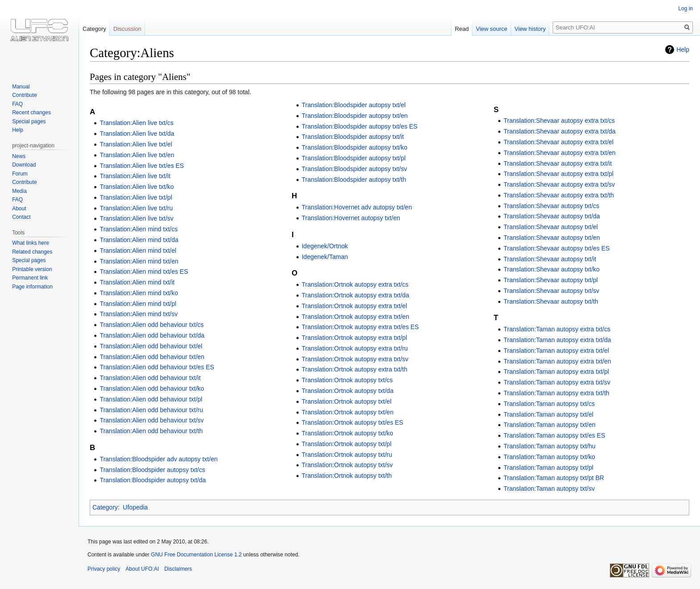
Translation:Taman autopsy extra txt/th (556, 393)
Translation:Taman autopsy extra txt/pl (556, 372)
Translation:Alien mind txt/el (138, 251)
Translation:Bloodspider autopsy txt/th (354, 180)
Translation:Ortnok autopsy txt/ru (347, 455)
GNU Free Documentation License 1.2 (196, 555)
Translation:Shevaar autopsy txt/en (552, 238)
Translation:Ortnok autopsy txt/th (347, 476)
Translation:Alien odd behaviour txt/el (151, 346)
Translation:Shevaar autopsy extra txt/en (560, 153)
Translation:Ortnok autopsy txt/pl (347, 444)
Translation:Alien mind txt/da (139, 240)
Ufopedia (135, 507)
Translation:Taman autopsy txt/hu (550, 446)
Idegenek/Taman (325, 257)
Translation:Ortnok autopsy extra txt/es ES (360, 327)
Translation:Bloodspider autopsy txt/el (354, 105)
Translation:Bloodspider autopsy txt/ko (355, 147)
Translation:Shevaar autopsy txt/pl (551, 280)
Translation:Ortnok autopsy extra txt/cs (355, 284)
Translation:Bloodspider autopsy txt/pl (354, 158)
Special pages (29, 121)
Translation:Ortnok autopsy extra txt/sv (355, 359)
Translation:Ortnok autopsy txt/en (348, 412)
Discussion (127, 29)
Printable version (32, 269)
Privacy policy (104, 569)
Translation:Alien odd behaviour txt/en (152, 357)
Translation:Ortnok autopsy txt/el (347, 401)
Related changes (32, 252)
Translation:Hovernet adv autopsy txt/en (357, 207)
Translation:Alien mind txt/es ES (144, 272)
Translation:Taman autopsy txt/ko (549, 457)
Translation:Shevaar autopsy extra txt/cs (559, 121)
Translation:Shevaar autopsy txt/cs (551, 206)
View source (492, 29)
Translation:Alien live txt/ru (136, 208)
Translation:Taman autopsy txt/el (548, 414)
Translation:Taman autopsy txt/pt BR (554, 478)
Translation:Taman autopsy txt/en (550, 425)
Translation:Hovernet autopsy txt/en (351, 218)
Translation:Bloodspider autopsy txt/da (153, 480)
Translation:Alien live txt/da (137, 134)
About (19, 209)
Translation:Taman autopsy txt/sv (549, 489)
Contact (21, 217)
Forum (20, 174)
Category (105, 507)
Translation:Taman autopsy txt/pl (548, 468)
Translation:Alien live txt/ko (137, 187)
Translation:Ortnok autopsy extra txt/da (356, 295)
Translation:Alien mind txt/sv (139, 314)
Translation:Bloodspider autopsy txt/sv (354, 169)
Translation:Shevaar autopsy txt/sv (551, 291)
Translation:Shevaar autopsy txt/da (552, 216)
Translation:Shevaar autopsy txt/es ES (557, 248)
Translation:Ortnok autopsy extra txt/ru (355, 348)
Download (24, 165)
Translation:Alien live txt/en (137, 155)
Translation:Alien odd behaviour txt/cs (152, 325)
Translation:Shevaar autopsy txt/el (551, 227)
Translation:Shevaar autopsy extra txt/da (560, 131)
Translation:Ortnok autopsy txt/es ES (352, 422)
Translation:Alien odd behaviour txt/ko (152, 388)
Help (683, 50)
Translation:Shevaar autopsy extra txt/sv (559, 184)
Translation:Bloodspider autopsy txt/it (353, 137)
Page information (32, 287)
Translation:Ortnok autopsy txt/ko (348, 433)
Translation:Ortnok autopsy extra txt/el (354, 306)
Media (19, 191)
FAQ (17, 104)
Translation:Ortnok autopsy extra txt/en (356, 317)
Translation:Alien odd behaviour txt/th (151, 431)
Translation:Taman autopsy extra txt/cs (557, 329)
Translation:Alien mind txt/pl (138, 304)
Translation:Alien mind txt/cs (139, 229)
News (19, 156)
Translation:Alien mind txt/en (139, 261)
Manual (21, 87)
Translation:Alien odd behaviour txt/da (152, 335)
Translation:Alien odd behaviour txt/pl (151, 399)
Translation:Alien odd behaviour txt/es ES (157, 367)
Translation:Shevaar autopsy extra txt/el (558, 142)
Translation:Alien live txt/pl (136, 197)
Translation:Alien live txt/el (136, 144)
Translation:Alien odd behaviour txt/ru (151, 410)
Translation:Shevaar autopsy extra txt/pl (558, 174)
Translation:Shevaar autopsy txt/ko (552, 269)
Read (462, 29)
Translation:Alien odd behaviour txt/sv (152, 420)
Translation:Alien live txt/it (135, 176)
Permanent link (30, 278)
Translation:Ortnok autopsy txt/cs (347, 380)
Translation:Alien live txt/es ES (142, 166)
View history (530, 29)
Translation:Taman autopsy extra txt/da (557, 340)
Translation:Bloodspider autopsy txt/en (355, 116)
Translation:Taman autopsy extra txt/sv (557, 382)
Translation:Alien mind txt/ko (139, 293)
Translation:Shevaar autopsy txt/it (550, 259)
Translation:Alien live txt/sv (136, 218)
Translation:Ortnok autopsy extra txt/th (355, 369)
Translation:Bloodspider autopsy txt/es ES (360, 126)
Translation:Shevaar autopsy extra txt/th (559, 195)
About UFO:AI (142, 569)
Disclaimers (178, 569)
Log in (685, 8)
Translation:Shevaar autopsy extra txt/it (558, 163)
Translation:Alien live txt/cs (136, 123)
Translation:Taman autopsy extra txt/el (556, 351)
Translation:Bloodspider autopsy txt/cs (152, 470)
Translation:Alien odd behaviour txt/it (150, 378)
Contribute (24, 95)
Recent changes (31, 113)
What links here (31, 243)
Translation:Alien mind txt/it (137, 282)
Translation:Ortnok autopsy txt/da (348, 391)
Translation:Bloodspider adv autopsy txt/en (158, 459)
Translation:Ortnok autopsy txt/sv (347, 465)
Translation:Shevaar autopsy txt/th (551, 301)
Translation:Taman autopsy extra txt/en (557, 361)
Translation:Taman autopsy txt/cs (549, 404)
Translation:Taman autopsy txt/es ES (554, 435)
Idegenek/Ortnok (325, 246)
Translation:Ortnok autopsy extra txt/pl (354, 338)
